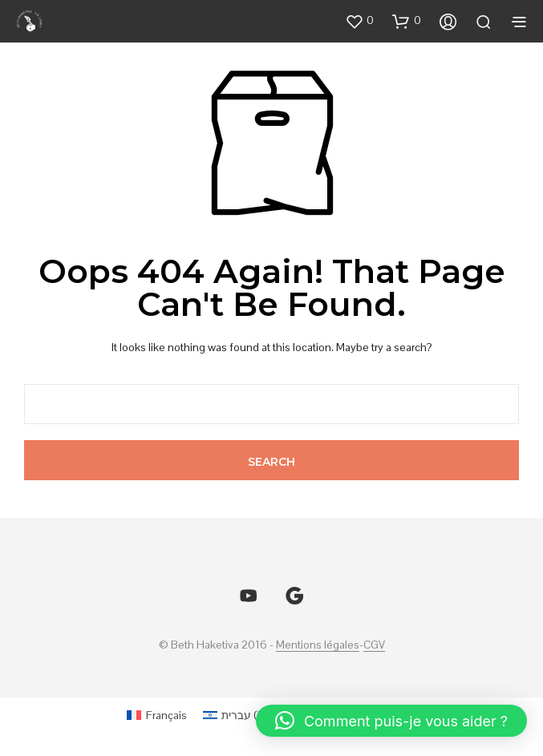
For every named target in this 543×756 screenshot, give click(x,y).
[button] (359, 21)
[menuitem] (157, 715)
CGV (374, 645)
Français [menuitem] (166, 715)
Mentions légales (318, 645)
